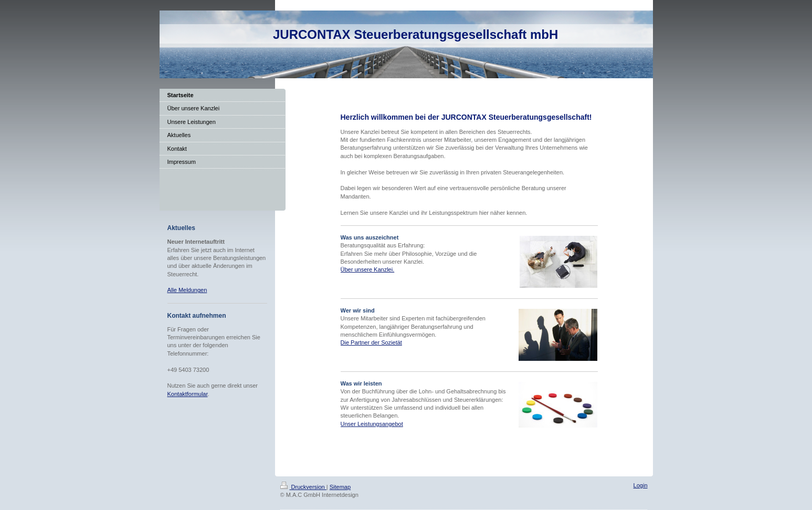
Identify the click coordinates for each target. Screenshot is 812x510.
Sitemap (340, 487)
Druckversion (303, 487)
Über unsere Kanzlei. (368, 269)
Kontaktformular (188, 394)
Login (641, 485)
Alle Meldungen (187, 290)
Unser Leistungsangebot (372, 424)
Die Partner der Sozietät (371, 342)
